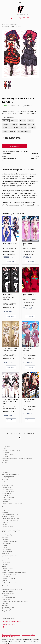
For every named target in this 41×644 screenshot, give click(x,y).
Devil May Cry (6, 544)
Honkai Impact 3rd (8, 551)
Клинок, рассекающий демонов (12, 590)
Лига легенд (6, 599)
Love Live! (5, 603)
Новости (5, 460)
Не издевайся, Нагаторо (10, 555)
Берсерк (5, 524)
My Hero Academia (8, 517)
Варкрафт (5, 540)
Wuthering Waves (8, 592)
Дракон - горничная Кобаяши (11, 530)
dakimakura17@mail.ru (9, 624)
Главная (5, 449)
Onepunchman (6, 571)
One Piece (5, 546)
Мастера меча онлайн (9, 505)
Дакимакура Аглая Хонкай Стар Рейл (10, 350)
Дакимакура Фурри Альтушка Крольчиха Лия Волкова (10, 297)
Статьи (4, 462)
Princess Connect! (8, 526)
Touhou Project (7, 586)
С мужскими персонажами (10, 519)
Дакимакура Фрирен (27, 244)
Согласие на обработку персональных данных (17, 458)
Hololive (5, 580)
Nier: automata (7, 584)
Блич (4, 588)
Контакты (5, 456)
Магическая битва (8, 594)
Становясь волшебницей (10, 542)
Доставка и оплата (8, 454)
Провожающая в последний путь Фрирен (15, 601)
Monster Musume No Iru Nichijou (12, 503)
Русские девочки (7, 569)
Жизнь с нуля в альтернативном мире (14, 572)
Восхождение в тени (9, 597)
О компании (6, 453)
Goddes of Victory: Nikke (10, 532)
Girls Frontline (6, 547)
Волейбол (5, 605)
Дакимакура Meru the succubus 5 (29, 295)
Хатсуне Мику (7, 534)
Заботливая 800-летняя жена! (12, 557)
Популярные (6, 472)
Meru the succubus (8, 497)
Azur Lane (5, 501)
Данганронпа (6, 576)
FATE (4, 528)
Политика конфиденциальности (12, 451)
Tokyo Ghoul (6, 611)
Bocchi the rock (7, 563)
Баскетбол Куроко (8, 609)
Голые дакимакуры (8, 476)
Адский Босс (6, 499)
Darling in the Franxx (9, 511)
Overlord (5, 596)
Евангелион (6, 553)
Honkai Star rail (7, 493)
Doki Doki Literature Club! (10, 515)
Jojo (3, 561)
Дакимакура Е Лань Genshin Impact (10, 244)
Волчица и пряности (9, 509)
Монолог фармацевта (9, 574)
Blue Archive (6, 495)
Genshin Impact (7, 488)
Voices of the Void (8, 536)
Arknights (5, 513)
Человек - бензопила (9, 578)
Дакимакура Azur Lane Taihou (29, 401)
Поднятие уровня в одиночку (11, 582)
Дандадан (5, 565)
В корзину (14, 146)
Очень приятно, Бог (8, 607)
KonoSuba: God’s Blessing (10, 520)
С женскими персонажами (10, 24)
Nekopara (5, 538)
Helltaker (5, 482)
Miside (4, 567)
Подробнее (11, 262)
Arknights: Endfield (8, 492)
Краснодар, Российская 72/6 (12, 621)
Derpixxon (5, 484)
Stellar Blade (6, 480)
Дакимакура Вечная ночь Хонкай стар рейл (11, 402)
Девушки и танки (7, 490)
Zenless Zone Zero (8, 486)
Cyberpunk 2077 (7, 549)
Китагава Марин (7, 559)
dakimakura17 (35, 154)
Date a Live (6, 522)
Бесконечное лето (8, 507)
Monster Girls (6, 478)
